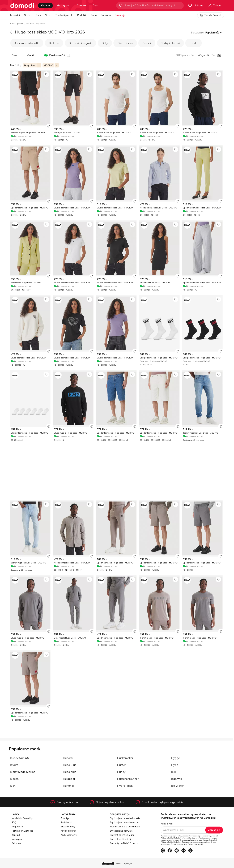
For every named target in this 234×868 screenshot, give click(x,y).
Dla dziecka (125, 43)
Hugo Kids (70, 772)
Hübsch (14, 779)
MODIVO (30, 24)
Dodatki (81, 15)
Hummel (68, 786)
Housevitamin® (19, 758)
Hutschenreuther (128, 779)
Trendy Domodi (211, 15)
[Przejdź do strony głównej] (22, 6)
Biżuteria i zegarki (80, 43)
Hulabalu (69, 779)
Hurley (121, 772)
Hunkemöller (125, 758)
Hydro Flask (125, 786)
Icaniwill (176, 779)
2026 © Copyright (124, 863)
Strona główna (17, 24)
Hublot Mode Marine (22, 772)
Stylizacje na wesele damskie (125, 818)
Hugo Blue (70, 765)
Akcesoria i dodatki (27, 43)
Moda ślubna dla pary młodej (125, 827)
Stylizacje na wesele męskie (124, 822)
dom (95, 6)
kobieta (45, 6)
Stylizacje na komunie (121, 831)
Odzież (28, 15)
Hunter (122, 765)
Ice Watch (178, 786)
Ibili (173, 772)
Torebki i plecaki (64, 15)
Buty (38, 15)
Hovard (14, 765)
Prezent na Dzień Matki (122, 835)
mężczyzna (63, 6)
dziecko (81, 6)
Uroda (93, 15)
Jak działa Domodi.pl (22, 818)
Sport (48, 15)
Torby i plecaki (170, 43)
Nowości (15, 15)
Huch (12, 786)
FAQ (14, 822)
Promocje (120, 15)
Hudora (68, 758)
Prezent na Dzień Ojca (122, 839)
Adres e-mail (167, 824)
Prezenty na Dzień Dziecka (124, 843)
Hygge (176, 758)
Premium (106, 15)
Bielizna (54, 43)
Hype (175, 765)
